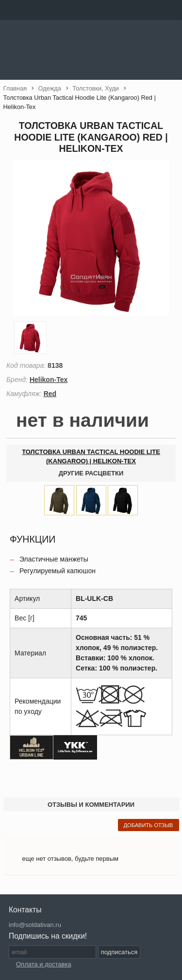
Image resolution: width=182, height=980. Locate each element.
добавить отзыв (149, 825)
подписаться (119, 952)
